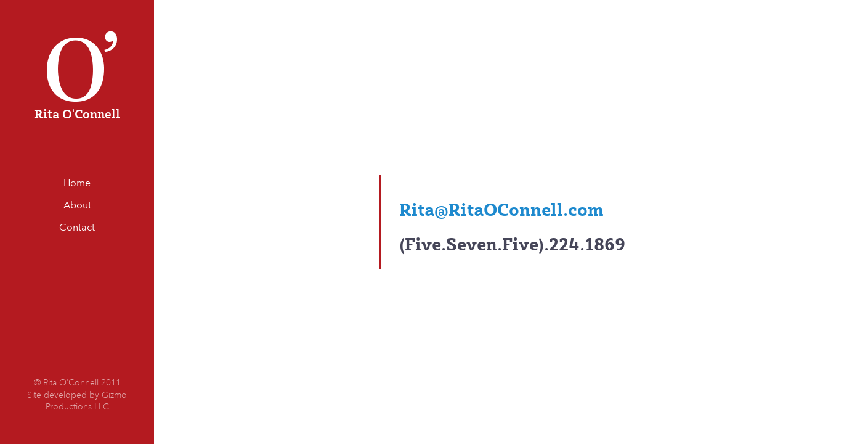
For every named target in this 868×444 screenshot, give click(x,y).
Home (77, 183)
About (77, 205)
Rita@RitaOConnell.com (501, 209)
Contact (77, 227)
